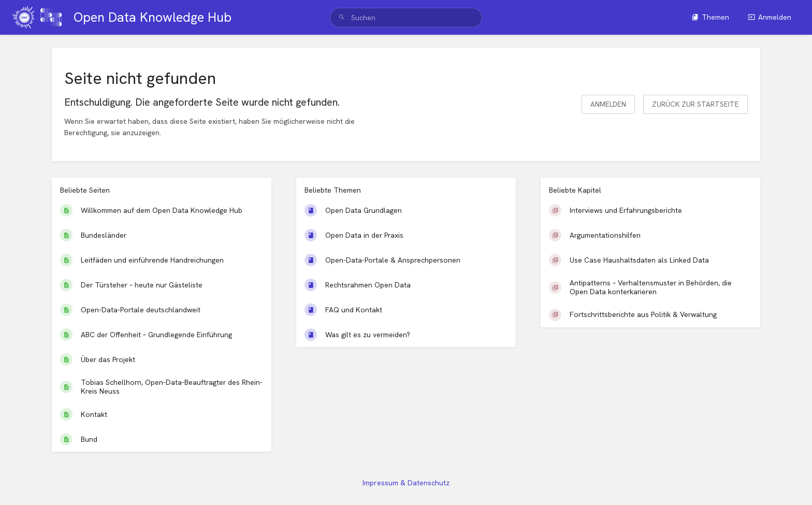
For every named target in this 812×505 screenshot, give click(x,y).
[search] (406, 18)
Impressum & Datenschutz (406, 483)
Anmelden (770, 17)
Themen (710, 17)
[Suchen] (342, 18)
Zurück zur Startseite (695, 104)
